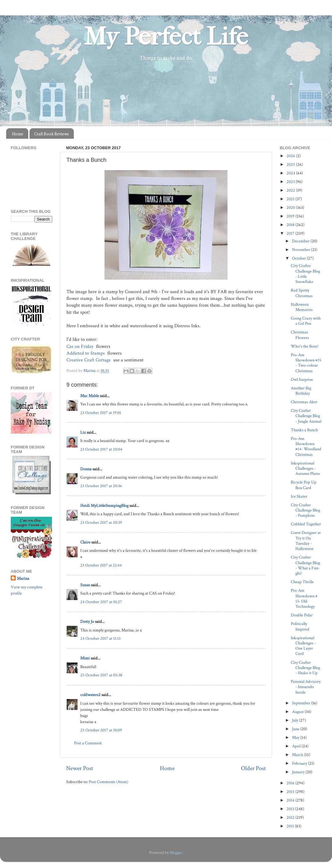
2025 (291, 164)
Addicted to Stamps (86, 353)
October (299, 258)
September (302, 703)
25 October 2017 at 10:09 (101, 730)
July (296, 720)
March (298, 755)
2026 (291, 156)
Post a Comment (88, 743)
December (301, 241)
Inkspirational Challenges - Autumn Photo (305, 468)
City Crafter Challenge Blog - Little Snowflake (305, 274)
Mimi (85, 658)
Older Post (253, 768)
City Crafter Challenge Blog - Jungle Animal (306, 416)
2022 (291, 190)
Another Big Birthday (301, 391)
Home (18, 134)
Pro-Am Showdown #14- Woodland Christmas (306, 446)
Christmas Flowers (300, 335)
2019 (291, 216)
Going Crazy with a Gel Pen (306, 321)
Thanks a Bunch (304, 430)
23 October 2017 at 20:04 (101, 449)
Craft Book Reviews (51, 134)
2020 (291, 207)
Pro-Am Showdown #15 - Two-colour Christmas (306, 363)
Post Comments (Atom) (109, 782)
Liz (83, 432)
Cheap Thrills (302, 582)
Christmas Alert (304, 402)
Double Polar (302, 615)
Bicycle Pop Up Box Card (304, 485)
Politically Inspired (300, 626)
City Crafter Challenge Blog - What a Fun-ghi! (305, 565)
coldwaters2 (90, 695)
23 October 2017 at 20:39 (101, 522)
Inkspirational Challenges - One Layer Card (303, 646)
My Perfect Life (166, 37)
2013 (291, 809)
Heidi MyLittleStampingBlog (104, 506)
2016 (291, 783)
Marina (23, 578)
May (296, 737)
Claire (85, 542)
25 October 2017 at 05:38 (101, 675)
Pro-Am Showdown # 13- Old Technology (304, 598)
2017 (291, 233)
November (302, 250)
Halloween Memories (302, 307)
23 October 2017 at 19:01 (101, 413)
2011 (291, 826)
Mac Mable (90, 396)
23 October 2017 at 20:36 (101, 486)
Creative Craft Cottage (89, 360)
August (298, 712)
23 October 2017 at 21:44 (101, 565)
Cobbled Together (306, 524)
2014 (291, 800)
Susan (85, 585)
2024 (291, 173)
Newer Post (80, 768)
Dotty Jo (87, 621)
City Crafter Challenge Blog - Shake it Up (305, 668)
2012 (291, 817)
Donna (86, 469)
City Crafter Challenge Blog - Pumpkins (305, 510)
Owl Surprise (302, 379)
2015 (291, 792)
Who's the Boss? (305, 346)
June (296, 729)
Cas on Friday (81, 346)
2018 (291, 225)
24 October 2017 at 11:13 (100, 638)
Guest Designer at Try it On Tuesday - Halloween (306, 541)
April (297, 746)
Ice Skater (299, 496)
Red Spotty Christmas (302, 293)
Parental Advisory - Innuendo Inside (306, 687)
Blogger (176, 852)
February (300, 763)
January (299, 772)
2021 (291, 199)
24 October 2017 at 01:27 (101, 602)
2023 (291, 182)
